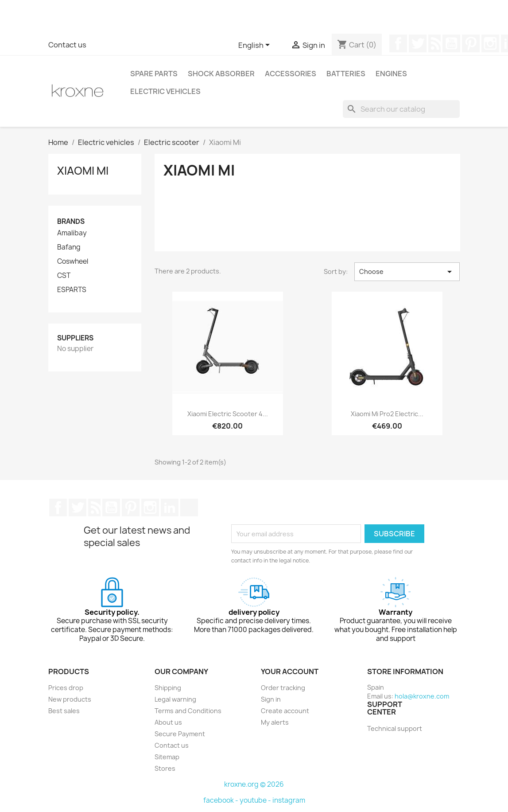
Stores (165, 768)
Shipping (168, 688)
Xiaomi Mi (83, 171)
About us (168, 722)
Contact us (67, 45)
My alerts (275, 722)
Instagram (490, 43)
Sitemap (167, 757)
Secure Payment (180, 734)
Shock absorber (221, 74)
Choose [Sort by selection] (407, 272)
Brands (71, 221)
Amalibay (72, 233)
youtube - (256, 800)
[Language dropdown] (256, 46)
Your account (290, 671)
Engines (391, 74)
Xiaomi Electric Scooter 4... (228, 414)
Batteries (346, 74)
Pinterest (471, 43)
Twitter (418, 43)
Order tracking (283, 688)
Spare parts (154, 74)
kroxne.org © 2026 (254, 784)
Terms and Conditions (188, 711)
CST (64, 276)
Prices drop (66, 688)
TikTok (189, 507)
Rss (434, 43)
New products (70, 699)
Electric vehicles (165, 91)
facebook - (221, 800)
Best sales (64, 711)
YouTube (451, 43)
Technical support (395, 728)
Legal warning (175, 699)
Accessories (291, 74)
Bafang (69, 247)
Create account (285, 711)
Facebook (398, 43)
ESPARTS (72, 290)
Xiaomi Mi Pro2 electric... (387, 414)
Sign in (271, 699)
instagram (289, 800)
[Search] (401, 109)
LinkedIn (170, 507)
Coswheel (73, 262)
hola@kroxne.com (422, 696)
